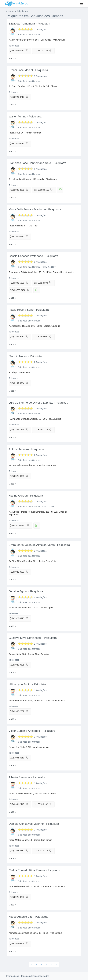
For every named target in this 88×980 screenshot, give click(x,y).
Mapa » (12, 58)
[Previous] (56, 964)
